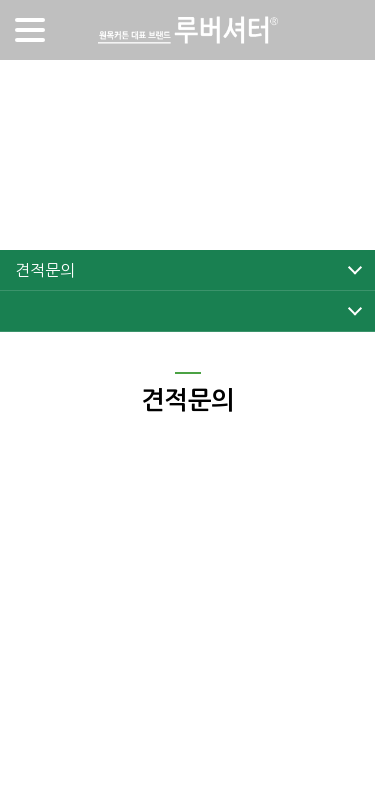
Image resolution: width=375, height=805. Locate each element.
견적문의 (44, 270)
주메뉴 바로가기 (0, 0)
